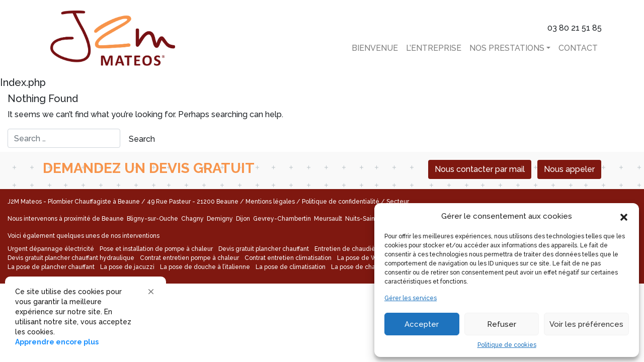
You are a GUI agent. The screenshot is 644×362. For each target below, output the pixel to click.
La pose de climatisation (291, 267)
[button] (624, 216)
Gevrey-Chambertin (283, 219)
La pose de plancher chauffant (51, 267)
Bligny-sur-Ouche (153, 219)
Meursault (329, 219)
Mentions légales (270, 202)
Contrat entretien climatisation (288, 258)
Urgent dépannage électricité (51, 249)
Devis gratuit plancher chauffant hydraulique (71, 258)
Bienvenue (375, 48)
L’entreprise (434, 48)
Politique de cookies (507, 345)
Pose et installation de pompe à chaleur (156, 249)
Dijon (244, 219)
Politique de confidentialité (341, 202)
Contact (578, 48)
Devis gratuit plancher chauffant (264, 249)
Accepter (422, 324)
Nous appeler (569, 169)
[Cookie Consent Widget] (86, 317)
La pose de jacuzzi (127, 267)
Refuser (502, 324)
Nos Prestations (507, 48)
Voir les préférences (586, 324)
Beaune (113, 219)
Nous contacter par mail (480, 169)
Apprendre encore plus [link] (57, 342)
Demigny (221, 219)
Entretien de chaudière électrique (364, 249)
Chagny (193, 219)
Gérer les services (411, 298)
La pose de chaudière (363, 267)
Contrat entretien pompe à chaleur (189, 258)
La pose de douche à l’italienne (205, 267)
